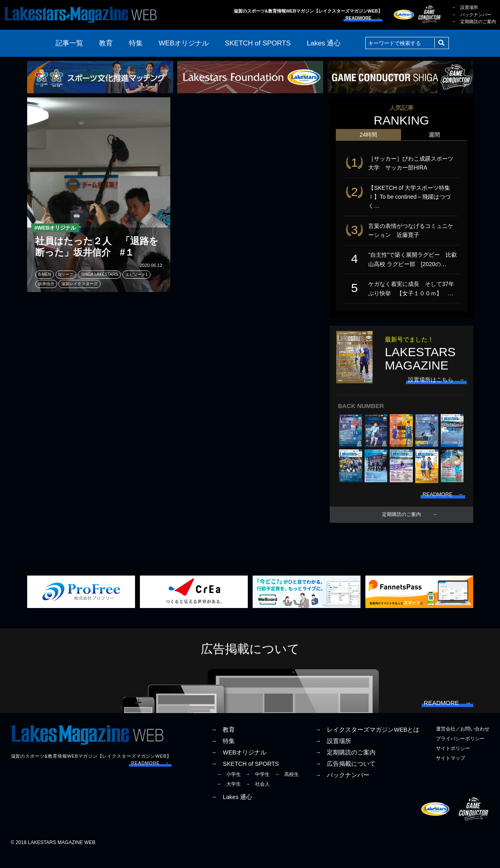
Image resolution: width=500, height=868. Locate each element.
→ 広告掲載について (345, 777)
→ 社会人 (258, 798)
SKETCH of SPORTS (258, 43)
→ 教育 (223, 743)
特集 (136, 43)
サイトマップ (451, 771)
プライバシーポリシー (460, 752)
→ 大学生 (229, 798)
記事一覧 (69, 43)
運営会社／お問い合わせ (463, 742)
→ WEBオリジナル (239, 766)
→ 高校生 (287, 788)
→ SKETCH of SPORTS (245, 777)
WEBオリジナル (184, 43)
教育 (106, 43)
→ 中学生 (258, 788)
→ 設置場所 (465, 7)
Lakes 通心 (324, 43)
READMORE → (363, 18)
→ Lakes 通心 (232, 810)
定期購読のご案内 (401, 525)
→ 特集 (223, 754)
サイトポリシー (453, 762)
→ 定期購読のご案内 (474, 21)
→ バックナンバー (471, 15)
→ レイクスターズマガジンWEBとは (367, 743)
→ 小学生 (229, 788)
